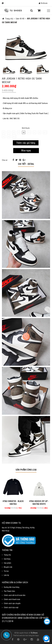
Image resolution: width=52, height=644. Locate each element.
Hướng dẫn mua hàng (12, 587)
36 (4, 132)
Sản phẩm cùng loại (26, 470)
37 (9, 132)
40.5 (29, 132)
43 (4, 137)
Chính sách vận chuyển (12, 603)
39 (19, 132)
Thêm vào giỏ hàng (26, 143)
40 (24, 132)
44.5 (14, 137)
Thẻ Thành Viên (9, 591)
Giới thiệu (7, 559)
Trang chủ (7, 555)
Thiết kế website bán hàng (23, 635)
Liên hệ (6, 575)
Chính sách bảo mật (11, 608)
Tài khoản (43, 3)
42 (40, 132)
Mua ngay (26, 150)
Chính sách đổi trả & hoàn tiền (15, 595)
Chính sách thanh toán (12, 599)
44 (9, 137)
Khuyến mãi (8, 567)
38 (14, 132)
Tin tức (6, 571)
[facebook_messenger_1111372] (46, 638)
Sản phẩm (8, 563)
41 (35, 132)
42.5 (45, 132)
